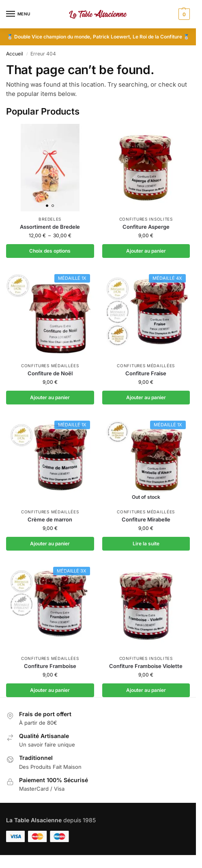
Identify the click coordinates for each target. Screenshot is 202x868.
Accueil (15, 54)
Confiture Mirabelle (146, 519)
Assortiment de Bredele (50, 227)
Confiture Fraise (146, 373)
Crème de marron (50, 519)
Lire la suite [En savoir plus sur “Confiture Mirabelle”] (146, 544)
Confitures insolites (146, 219)
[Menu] (18, 14)
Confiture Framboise (50, 666)
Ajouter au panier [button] (146, 251)
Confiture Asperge (146, 227)
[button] (183, 14)
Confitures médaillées (50, 366)
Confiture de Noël (50, 373)
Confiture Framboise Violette (146, 666)
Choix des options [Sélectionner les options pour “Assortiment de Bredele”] (50, 251)
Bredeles (50, 219)
